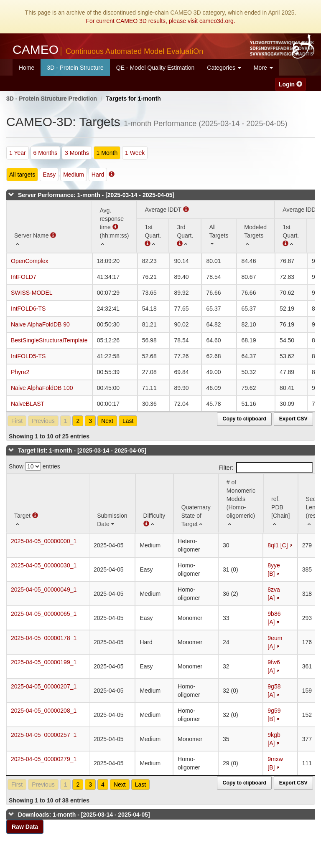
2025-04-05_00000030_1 (44, 565)
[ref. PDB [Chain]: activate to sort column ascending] (280, 503)
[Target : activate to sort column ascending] (48, 503)
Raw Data (25, 827)
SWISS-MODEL (32, 293)
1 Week (135, 153)
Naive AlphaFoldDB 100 (42, 388)
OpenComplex (30, 261)
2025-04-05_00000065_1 (44, 614)
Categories (224, 68)
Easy (49, 175)
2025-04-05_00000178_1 (44, 638)
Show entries (34, 466)
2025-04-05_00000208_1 (44, 711)
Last (128, 421)
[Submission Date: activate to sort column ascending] (112, 503)
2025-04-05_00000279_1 (44, 759)
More (263, 68)
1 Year (18, 153)
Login (290, 84)
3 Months (77, 153)
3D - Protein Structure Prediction (52, 99)
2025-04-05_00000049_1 (44, 590)
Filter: (266, 468)
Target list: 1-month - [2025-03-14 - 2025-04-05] (82, 450)
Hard (98, 175)
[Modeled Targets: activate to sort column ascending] (255, 235)
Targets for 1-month (134, 99)
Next (107, 421)
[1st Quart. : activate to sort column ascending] (291, 235)
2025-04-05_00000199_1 (44, 662)
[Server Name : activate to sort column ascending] (49, 227)
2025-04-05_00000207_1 (44, 686)
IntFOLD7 (24, 277)
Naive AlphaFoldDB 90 (40, 324)
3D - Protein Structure (75, 68)
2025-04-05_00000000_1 (44, 541)
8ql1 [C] (278, 545)
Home (27, 68)
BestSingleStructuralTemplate (49, 340)
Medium (74, 175)
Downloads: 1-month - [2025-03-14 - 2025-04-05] (84, 815)
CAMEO (108, 49)
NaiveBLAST (28, 404)
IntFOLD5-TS (28, 356)
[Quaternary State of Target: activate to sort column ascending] (196, 503)
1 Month (107, 153)
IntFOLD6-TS (28, 309)
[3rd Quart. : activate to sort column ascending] (185, 235)
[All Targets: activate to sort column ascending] (219, 235)
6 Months (46, 153)
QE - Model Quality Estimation (155, 68)
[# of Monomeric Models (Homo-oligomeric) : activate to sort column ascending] (241, 503)
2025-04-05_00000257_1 (44, 735)
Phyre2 (20, 372)
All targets (22, 175)
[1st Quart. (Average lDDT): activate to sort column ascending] (153, 235)
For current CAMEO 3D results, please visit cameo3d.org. (160, 21)
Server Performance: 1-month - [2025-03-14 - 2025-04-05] (96, 195)
